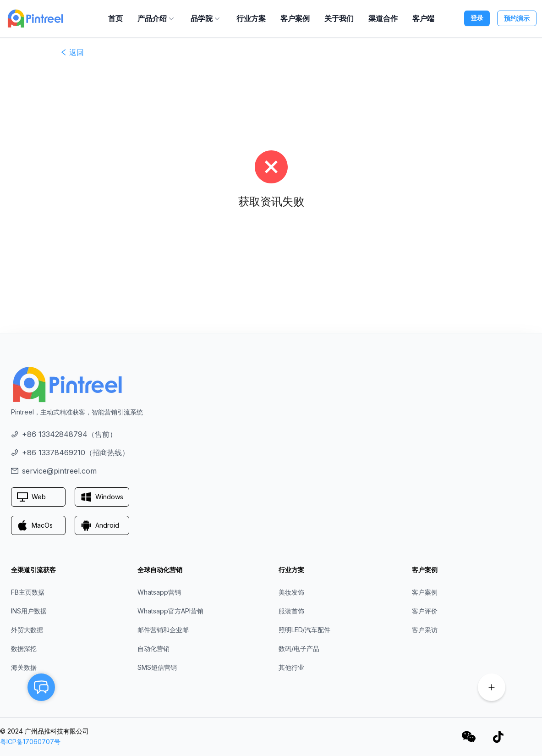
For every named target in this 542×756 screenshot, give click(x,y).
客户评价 (425, 611)
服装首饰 (291, 611)
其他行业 (291, 667)
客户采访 (425, 630)
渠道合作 (383, 18)
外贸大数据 (27, 630)
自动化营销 (153, 648)
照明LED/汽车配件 (304, 630)
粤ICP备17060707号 (30, 742)
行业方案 (251, 18)
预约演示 (517, 18)
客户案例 (295, 18)
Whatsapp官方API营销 (170, 611)
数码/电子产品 (299, 648)
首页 (115, 18)
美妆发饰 (291, 592)
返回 (72, 52)
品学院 (206, 18)
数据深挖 (24, 648)
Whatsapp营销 (159, 592)
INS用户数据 (29, 611)
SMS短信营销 (157, 667)
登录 (477, 18)
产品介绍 (157, 18)
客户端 (423, 18)
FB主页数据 (28, 592)
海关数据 (24, 667)
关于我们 (339, 18)
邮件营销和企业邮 (163, 630)
